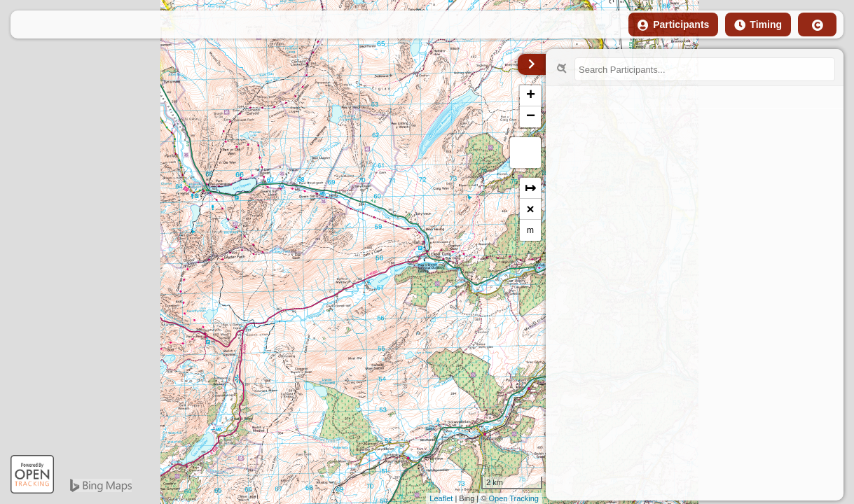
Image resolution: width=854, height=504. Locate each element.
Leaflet (441, 498)
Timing (758, 25)
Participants (673, 25)
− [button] (531, 117)
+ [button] (531, 96)
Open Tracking (514, 498)
